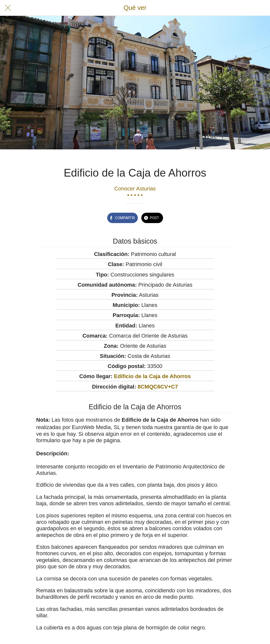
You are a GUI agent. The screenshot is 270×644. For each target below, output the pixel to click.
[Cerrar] (8, 8)
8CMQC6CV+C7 (158, 387)
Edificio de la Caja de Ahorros (152, 376)
